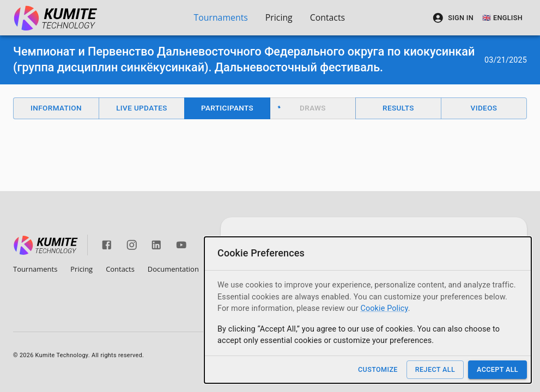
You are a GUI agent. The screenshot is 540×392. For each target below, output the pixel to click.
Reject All (435, 369)
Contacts (327, 17)
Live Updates (142, 108)
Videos (484, 108)
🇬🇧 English (502, 18)
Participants (227, 108)
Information (56, 108)
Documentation (173, 269)
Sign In (453, 18)
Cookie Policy (384, 308)
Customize (378, 369)
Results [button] (398, 108)
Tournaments (220, 17)
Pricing (279, 17)
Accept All (497, 369)
